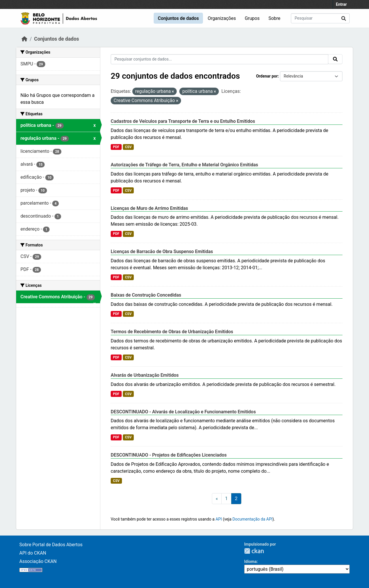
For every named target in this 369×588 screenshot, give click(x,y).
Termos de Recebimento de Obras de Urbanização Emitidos (172, 332)
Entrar (341, 4)
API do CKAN (33, 553)
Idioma (250, 561)
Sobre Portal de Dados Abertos (51, 545)
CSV (128, 147)
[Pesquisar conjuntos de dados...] (320, 18)
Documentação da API (252, 519)
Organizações (222, 18)
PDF (116, 147)
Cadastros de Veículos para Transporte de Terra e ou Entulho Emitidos (183, 121)
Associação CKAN (38, 561)
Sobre (274, 18)
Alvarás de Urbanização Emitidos (145, 375)
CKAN (254, 551)
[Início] (25, 39)
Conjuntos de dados (178, 18)
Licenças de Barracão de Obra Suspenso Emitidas (162, 251)
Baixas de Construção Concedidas (146, 295)
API (219, 519)
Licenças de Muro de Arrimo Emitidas (149, 208)
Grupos (252, 18)
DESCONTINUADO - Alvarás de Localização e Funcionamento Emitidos (183, 412)
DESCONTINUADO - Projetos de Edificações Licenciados (169, 455)
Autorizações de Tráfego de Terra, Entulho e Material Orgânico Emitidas (184, 165)
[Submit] (344, 18)
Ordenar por (267, 76)
